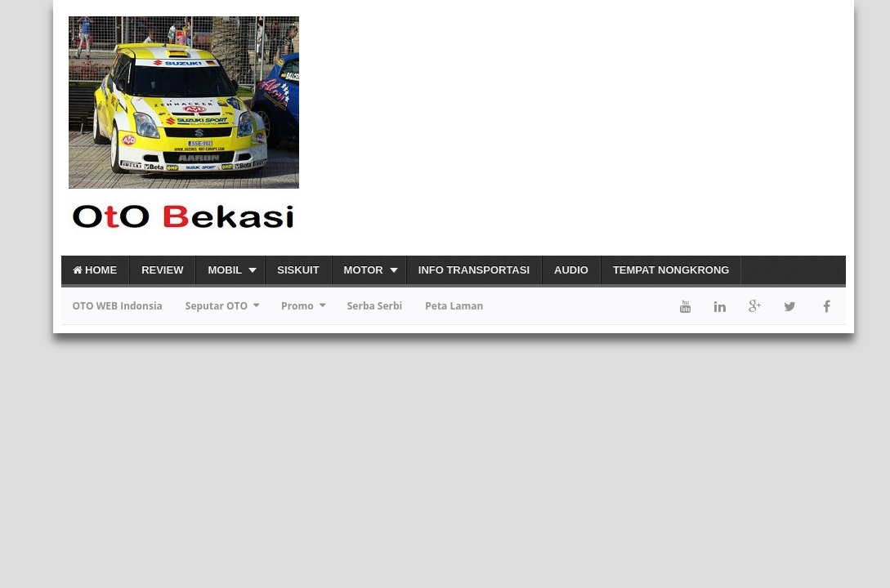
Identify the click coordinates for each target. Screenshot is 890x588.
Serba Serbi (375, 306)
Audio (571, 270)
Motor (364, 270)
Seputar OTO (217, 306)
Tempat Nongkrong (671, 270)
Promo (297, 306)
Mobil (225, 270)
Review (162, 270)
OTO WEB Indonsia (118, 306)
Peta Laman (454, 306)
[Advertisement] (655, 127)
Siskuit (298, 270)
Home (95, 270)
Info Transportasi (474, 270)
